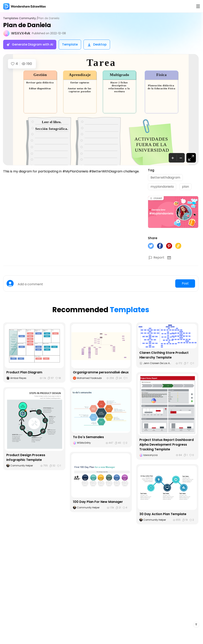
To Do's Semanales (88, 437)
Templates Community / (21, 18)
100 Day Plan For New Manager (98, 502)
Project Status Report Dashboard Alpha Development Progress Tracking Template (167, 445)
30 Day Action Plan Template (163, 514)
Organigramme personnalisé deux (101, 372)
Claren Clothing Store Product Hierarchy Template (164, 355)
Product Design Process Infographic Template (26, 457)
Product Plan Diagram (24, 372)
